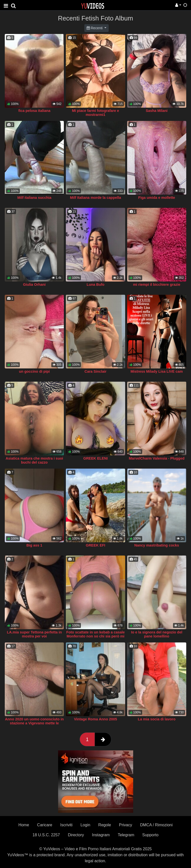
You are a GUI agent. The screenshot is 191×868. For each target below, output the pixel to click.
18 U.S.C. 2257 (46, 835)
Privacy (125, 825)
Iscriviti (66, 825)
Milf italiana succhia (34, 198)
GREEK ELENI (96, 458)
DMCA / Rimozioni (156, 825)
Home (24, 825)
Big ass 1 (34, 545)
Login (85, 825)
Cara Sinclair (95, 371)
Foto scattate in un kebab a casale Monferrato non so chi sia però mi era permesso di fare (96, 636)
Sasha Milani (157, 111)
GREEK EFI (96, 545)
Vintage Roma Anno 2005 (96, 719)
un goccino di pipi (34, 371)
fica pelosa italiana (34, 111)
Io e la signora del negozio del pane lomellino (157, 634)
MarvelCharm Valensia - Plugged (157, 458)
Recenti (95, 28)
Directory (76, 835)
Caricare (45, 825)
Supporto (150, 835)
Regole (105, 825)
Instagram (101, 835)
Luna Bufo (95, 285)
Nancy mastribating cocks (157, 545)
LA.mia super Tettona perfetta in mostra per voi (34, 634)
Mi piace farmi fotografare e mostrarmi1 (96, 113)
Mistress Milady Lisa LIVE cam (157, 371)
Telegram (126, 835)
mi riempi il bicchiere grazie (157, 285)
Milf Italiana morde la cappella (96, 198)
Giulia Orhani (34, 285)
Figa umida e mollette (157, 198)
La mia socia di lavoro (157, 719)
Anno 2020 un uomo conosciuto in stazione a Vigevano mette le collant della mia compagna (34, 723)
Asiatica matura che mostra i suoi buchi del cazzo (34, 460)
